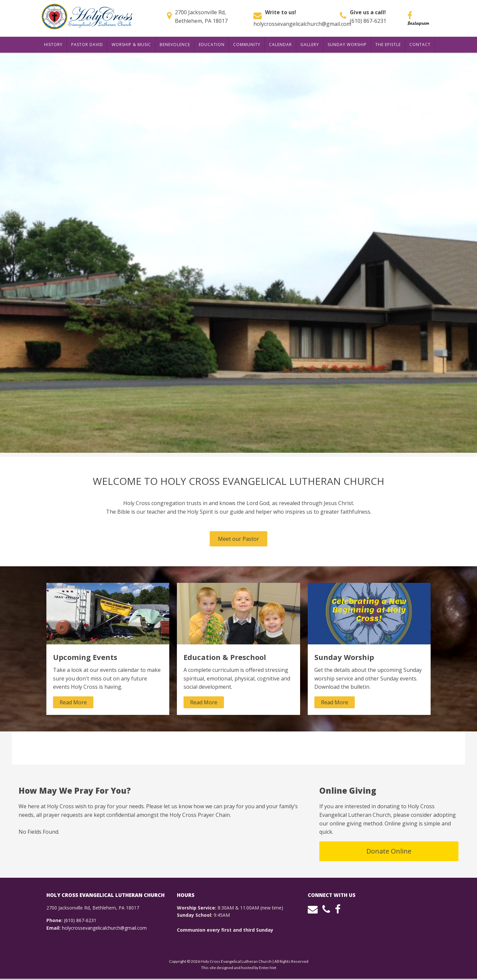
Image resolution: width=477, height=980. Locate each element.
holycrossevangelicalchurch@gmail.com (302, 24)
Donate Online (389, 851)
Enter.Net (268, 968)
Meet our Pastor (238, 539)
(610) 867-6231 (368, 21)
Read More (73, 702)
